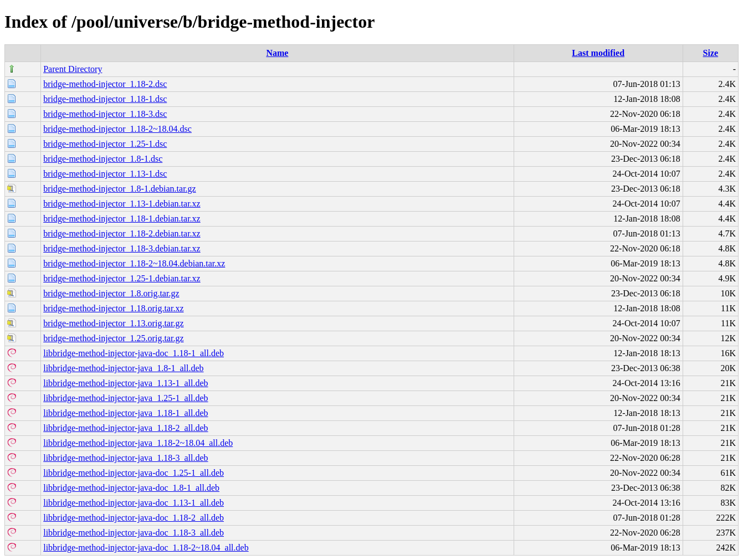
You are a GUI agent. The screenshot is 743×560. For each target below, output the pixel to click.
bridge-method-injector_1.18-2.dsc (105, 84)
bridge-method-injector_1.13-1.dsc (105, 174)
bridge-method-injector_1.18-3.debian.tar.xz (122, 248)
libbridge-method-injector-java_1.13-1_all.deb (125, 383)
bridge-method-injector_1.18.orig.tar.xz (113, 308)
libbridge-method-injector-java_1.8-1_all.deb (123, 368)
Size (711, 53)
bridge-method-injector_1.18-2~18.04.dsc (117, 129)
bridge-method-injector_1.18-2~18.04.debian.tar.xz (134, 263)
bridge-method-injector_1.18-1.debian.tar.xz (122, 219)
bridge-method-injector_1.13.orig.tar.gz (113, 323)
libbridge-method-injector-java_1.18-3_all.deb (125, 458)
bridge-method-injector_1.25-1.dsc (105, 144)
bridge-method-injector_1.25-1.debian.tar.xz (122, 278)
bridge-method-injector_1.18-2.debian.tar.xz (122, 233)
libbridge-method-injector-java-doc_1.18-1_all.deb (134, 353)
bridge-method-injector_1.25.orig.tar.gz (113, 338)
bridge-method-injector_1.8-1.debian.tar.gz (119, 189)
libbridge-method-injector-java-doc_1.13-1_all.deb (134, 503)
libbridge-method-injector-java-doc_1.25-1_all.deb (134, 473)
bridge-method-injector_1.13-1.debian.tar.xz (122, 204)
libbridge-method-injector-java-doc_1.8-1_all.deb (131, 488)
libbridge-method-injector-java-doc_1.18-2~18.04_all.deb (146, 548)
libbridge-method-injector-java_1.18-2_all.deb (125, 428)
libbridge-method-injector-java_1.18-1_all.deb (125, 413)
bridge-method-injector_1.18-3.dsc (105, 114)
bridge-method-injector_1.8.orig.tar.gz (111, 293)
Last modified (598, 53)
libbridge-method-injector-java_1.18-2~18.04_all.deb (138, 443)
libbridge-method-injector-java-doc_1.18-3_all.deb (134, 533)
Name (277, 53)
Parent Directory (73, 69)
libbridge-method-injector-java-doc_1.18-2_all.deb (134, 518)
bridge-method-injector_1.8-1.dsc (103, 159)
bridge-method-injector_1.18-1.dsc (105, 99)
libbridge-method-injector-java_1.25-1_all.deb (125, 398)
